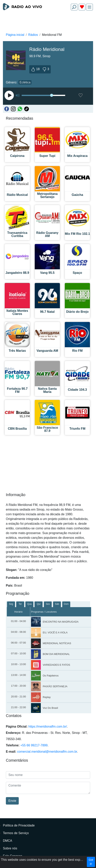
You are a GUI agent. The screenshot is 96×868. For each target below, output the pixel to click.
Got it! (91, 862)
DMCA (8, 841)
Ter (20, 604)
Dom (66, 604)
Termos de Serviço (16, 833)
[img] (89, 7)
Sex (48, 604)
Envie (12, 801)
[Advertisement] (48, 23)
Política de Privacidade (19, 825)
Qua (29, 604)
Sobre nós (10, 848)
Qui (39, 604)
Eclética (25, 82)
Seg (11, 604)
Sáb (57, 604)
